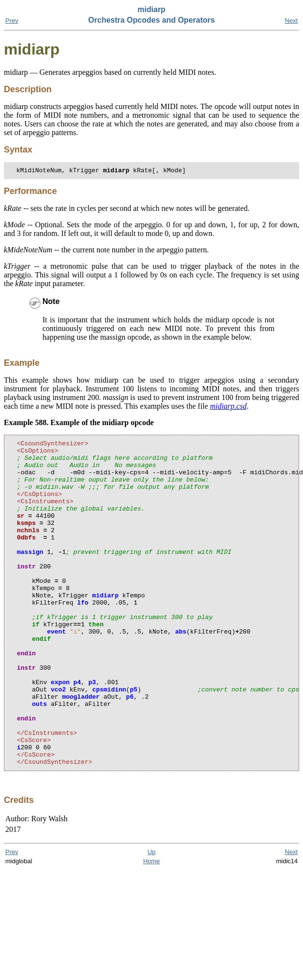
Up (152, 918)
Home (152, 928)
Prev (12, 21)
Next (291, 21)
